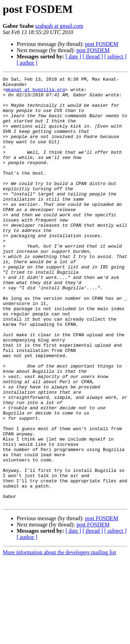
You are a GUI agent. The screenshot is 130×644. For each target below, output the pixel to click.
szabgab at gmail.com (59, 26)
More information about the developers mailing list (59, 638)
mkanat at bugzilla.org (35, 92)
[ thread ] (93, 57)
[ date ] (73, 57)
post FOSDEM (102, 44)
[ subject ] (115, 57)
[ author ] (27, 63)
